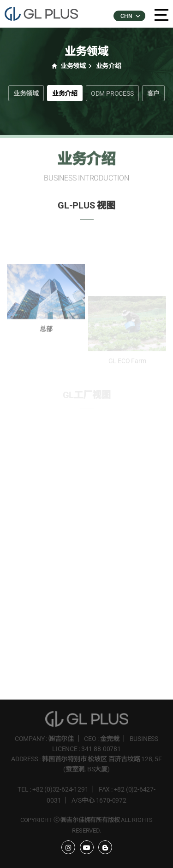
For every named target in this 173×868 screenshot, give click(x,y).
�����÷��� (46, 14)
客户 (154, 93)
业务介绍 (65, 93)
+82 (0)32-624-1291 (60, 789)
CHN (130, 16)
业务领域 (26, 93)
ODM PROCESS (112, 93)
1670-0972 (111, 800)
